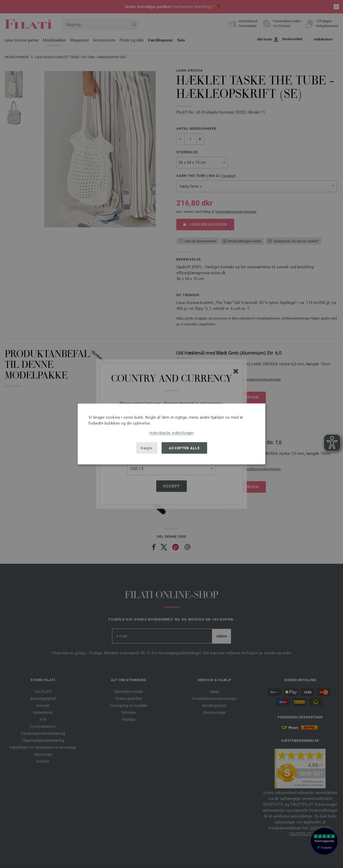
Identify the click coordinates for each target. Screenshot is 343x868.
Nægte (147, 448)
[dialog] (171, 434)
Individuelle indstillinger (171, 433)
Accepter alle (184, 448)
